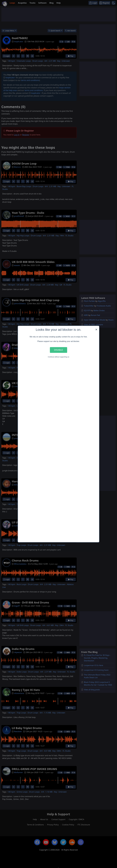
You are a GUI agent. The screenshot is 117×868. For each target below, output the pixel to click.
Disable (58, 350)
